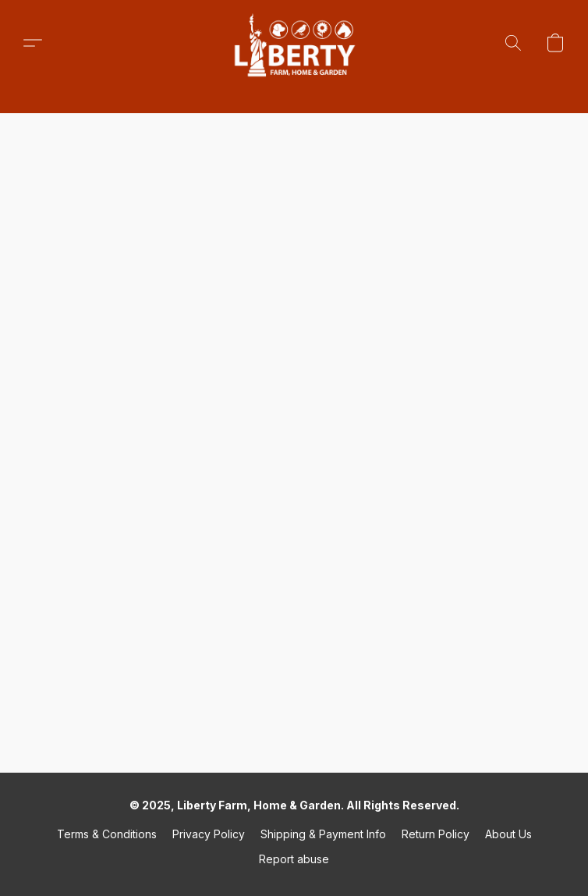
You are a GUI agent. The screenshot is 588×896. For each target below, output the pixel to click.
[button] (294, 43)
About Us (508, 834)
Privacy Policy (209, 834)
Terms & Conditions (107, 834)
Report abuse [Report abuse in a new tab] (294, 859)
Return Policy (436, 834)
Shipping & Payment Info (323, 834)
